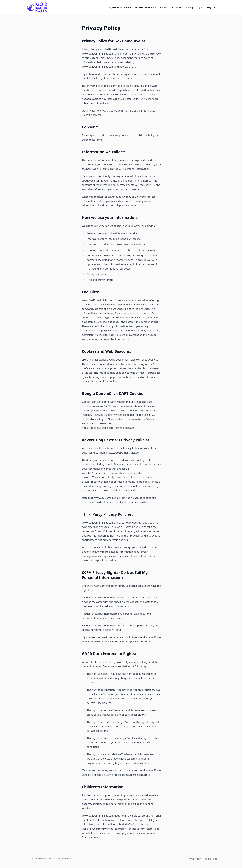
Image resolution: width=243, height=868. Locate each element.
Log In (200, 7)
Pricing (189, 7)
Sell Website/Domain (145, 7)
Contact (164, 7)
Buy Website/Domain (120, 7)
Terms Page (211, 859)
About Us (177, 7)
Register (211, 7)
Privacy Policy (194, 859)
